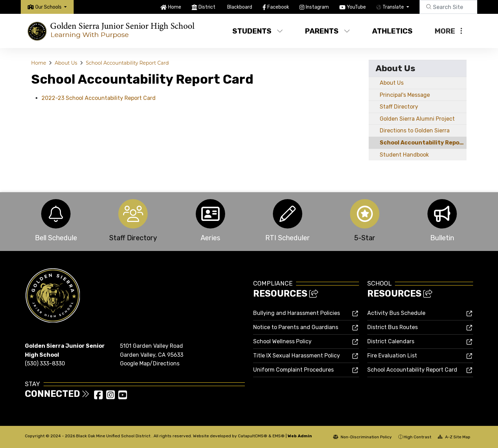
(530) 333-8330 (45, 363)
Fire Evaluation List (392, 356)
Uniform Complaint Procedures (293, 370)
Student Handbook (404, 155)
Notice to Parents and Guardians (296, 327)
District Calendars (391, 341)
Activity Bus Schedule (396, 313)
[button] (51, 7)
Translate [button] (394, 7)
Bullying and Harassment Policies (297, 313)
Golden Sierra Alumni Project (417, 119)
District (207, 7)
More (448, 31)
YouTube (356, 7)
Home (175, 7)
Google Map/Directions (150, 363)
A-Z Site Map (454, 437)
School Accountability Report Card (127, 63)
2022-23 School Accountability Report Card (99, 98)
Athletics (392, 31)
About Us (66, 63)
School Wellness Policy (282, 341)
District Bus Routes (393, 327)
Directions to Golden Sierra (415, 130)
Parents (328, 31)
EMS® (279, 436)
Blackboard (240, 7)
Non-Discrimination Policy (362, 437)
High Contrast (417, 437)
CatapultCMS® (253, 436)
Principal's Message (405, 95)
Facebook (278, 7)
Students (258, 31)
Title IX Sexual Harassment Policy (297, 356)
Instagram (317, 7)
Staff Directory (399, 107)
